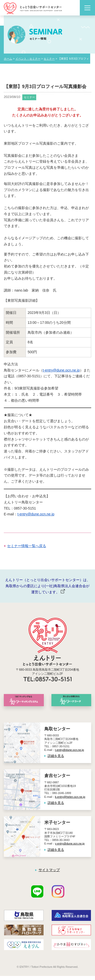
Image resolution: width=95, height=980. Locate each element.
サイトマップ (49, 870)
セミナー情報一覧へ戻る (27, 546)
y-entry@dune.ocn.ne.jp (70, 843)
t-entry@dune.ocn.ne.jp (61, 370)
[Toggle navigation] (87, 8)
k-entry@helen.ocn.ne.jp (70, 797)
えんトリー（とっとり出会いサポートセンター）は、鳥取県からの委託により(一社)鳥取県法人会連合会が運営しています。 (48, 586)
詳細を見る (56, 756)
